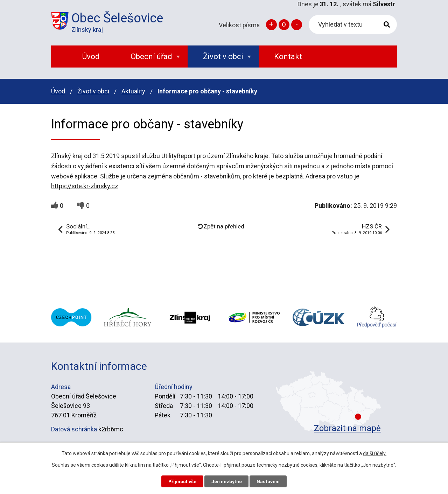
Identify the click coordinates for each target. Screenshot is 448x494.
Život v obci (93, 91)
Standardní (284, 25)
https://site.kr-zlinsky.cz (85, 186)
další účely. (375, 453)
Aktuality (133, 91)
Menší (297, 25)
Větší (271, 25)
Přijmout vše (181, 481)
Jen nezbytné (227, 481)
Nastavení (269, 481)
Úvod (58, 91)
